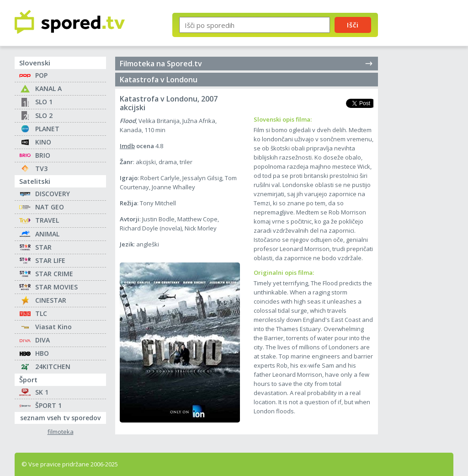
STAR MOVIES (56, 287)
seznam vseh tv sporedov (63, 417)
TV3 (41, 168)
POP (41, 75)
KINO (43, 142)
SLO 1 (44, 102)
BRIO (43, 155)
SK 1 (42, 392)
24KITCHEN (53, 366)
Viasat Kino (53, 327)
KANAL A (48, 88)
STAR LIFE (50, 260)
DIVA (43, 340)
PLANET (47, 129)
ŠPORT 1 (48, 405)
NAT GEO (50, 207)
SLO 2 (44, 115)
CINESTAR (51, 300)
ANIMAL (47, 234)
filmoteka (61, 432)
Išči (353, 25)
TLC (41, 313)
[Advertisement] (424, 150)
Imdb (127, 146)
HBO (42, 353)
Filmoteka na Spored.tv (247, 64)
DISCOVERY (53, 194)
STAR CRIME (54, 274)
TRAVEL (47, 220)
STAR (43, 247)
